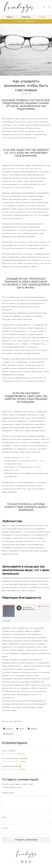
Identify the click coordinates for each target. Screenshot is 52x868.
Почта (5, 828)
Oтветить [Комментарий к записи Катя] (21, 754)
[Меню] (49, 7)
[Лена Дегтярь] (18, 7)
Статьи (42, 17)
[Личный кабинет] (44, 7)
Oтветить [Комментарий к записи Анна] (22, 769)
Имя (4, 818)
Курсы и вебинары (26, 22)
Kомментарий (8, 793)
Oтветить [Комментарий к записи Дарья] (23, 761)
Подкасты (26, 17)
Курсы (10, 17)
